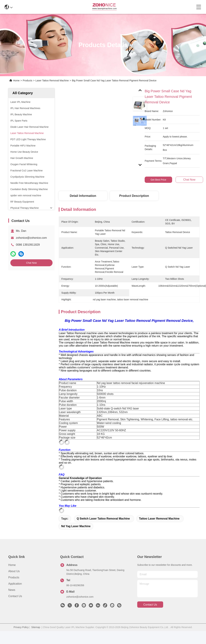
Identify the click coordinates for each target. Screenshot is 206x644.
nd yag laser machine (76, 536)
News (12, 599)
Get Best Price (158, 180)
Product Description (134, 196)
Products (28, 80)
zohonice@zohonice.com (31, 238)
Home (16, 80)
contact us (150, 614)
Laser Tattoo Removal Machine (52, 80)
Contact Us (15, 605)
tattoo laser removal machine (159, 528)
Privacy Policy (21, 637)
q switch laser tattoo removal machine (103, 528)
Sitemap (36, 637)
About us (14, 581)
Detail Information (83, 196)
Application (15, 593)
